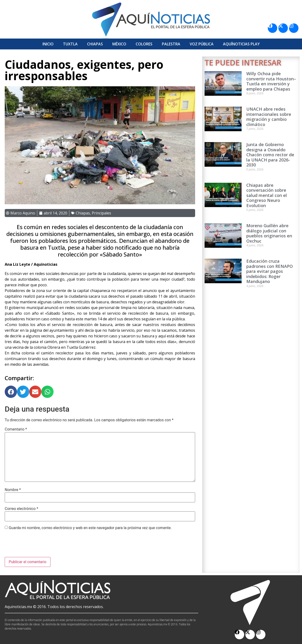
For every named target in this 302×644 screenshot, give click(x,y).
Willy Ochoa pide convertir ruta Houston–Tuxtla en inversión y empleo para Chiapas (271, 81)
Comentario (16, 429)
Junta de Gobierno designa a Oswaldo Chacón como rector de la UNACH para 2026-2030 (270, 155)
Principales (101, 213)
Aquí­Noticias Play (241, 44)
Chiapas (95, 44)
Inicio (48, 44)
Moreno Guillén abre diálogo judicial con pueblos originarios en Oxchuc (269, 233)
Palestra (171, 44)
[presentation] (41, 545)
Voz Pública (202, 44)
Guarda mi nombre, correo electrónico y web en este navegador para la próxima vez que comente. (90, 528)
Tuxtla (70, 44)
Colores (144, 44)
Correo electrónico (21, 509)
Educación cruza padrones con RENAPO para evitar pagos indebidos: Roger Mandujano (270, 271)
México (119, 44)
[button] (11, 392)
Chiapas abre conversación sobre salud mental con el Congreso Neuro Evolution (267, 195)
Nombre (13, 490)
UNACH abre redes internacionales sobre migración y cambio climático (269, 117)
